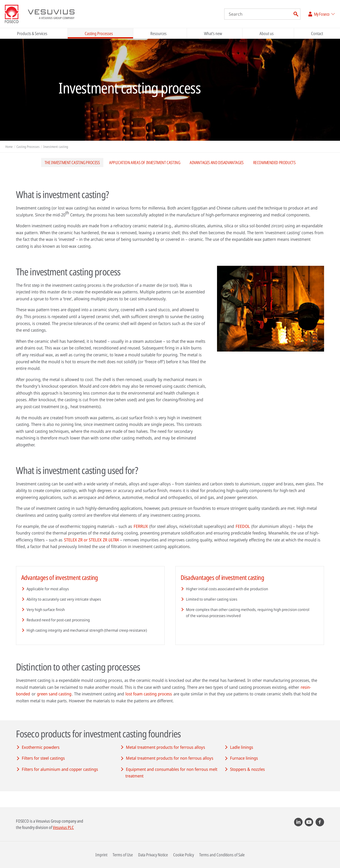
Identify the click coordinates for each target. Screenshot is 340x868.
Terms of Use (123, 855)
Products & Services (32, 33)
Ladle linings (242, 747)
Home (9, 147)
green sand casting (54, 694)
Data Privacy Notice (153, 855)
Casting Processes (99, 33)
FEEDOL (243, 526)
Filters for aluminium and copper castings (60, 769)
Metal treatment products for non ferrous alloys (170, 758)
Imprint (101, 855)
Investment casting (56, 147)
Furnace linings (244, 758)
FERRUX (141, 526)
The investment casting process (72, 163)
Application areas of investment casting (145, 163)
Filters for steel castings (43, 758)
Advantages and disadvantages (217, 163)
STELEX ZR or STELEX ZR (91, 540)
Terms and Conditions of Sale (222, 855)
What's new (213, 33)
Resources (158, 33)
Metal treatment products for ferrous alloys (165, 747)
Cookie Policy (184, 855)
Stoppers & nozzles (247, 769)
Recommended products (274, 163)
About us (267, 33)
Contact (317, 33)
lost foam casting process (149, 694)
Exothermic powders (41, 747)
